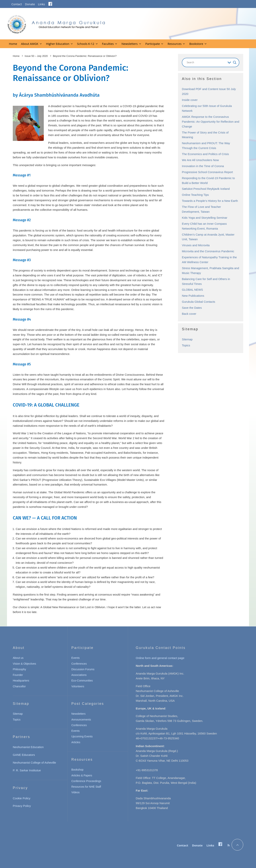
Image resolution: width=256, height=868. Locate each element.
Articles (76, 742)
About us (18, 658)
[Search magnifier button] (235, 62)
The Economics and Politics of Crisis (205, 154)
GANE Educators (24, 755)
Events (76, 658)
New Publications (193, 296)
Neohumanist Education (28, 747)
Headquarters (21, 681)
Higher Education (58, 44)
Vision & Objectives (24, 664)
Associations (79, 675)
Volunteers (78, 686)
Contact (17, 4)
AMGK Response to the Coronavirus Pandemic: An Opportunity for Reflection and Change (210, 122)
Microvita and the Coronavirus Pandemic (208, 251)
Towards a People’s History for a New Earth (210, 201)
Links (41, 4)
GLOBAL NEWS (192, 290)
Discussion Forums (83, 669)
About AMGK (30, 44)
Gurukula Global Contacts (198, 302)
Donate (30, 4)
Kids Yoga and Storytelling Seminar (204, 218)
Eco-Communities (82, 681)
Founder (18, 675)
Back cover (189, 314)
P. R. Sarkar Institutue (27, 770)
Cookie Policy (22, 798)
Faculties (108, 44)
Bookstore (196, 44)
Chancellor (19, 686)
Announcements (81, 720)
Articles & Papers (82, 775)
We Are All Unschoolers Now (200, 160)
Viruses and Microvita (196, 245)
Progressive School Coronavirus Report (207, 172)
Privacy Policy (22, 806)
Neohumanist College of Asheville (34, 763)
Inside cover (190, 100)
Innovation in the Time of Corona (203, 166)
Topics (186, 345)
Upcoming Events (82, 736)
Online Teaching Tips (195, 195)
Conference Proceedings (86, 781)
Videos (76, 792)
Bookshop (77, 770)
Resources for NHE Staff (86, 787)
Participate (153, 44)
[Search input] (206, 62)
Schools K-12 (86, 44)
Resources (174, 44)
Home (13, 44)
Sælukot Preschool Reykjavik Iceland (206, 189)
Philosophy (19, 669)
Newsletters (129, 44)
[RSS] (229, 845)
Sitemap (187, 339)
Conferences (79, 664)
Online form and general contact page (160, 658)
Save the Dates (192, 308)
